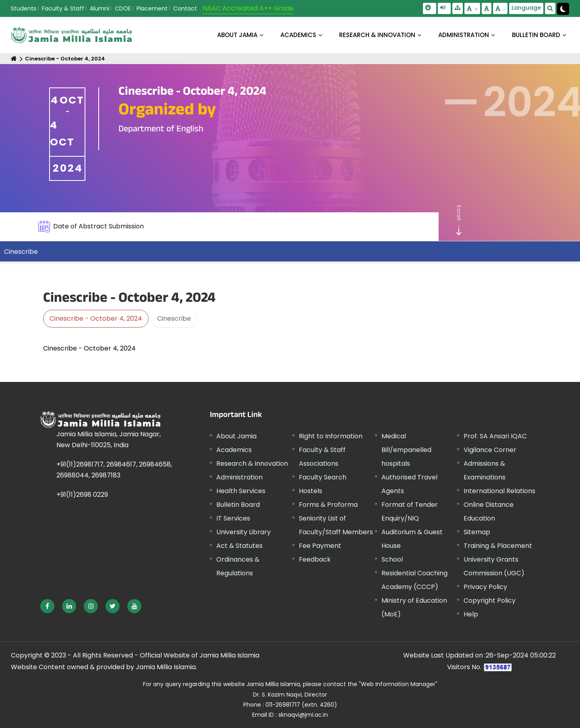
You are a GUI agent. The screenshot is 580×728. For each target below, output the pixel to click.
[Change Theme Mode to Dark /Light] (563, 9)
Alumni (99, 8)
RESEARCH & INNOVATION (377, 35)
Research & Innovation (252, 464)
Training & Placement (498, 546)
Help (471, 614)
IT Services (233, 518)
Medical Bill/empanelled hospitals (406, 450)
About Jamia (237, 35)
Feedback (315, 559)
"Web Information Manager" (398, 684)
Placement (152, 8)
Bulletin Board (238, 505)
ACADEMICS (298, 35)
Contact (185, 8)
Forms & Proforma (328, 505)
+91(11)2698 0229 (82, 495)
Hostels (311, 491)
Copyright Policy (490, 600)
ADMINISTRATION (464, 35)
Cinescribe (21, 252)
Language (526, 8)
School (392, 559)
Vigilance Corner (490, 450)
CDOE (123, 8)
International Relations (499, 491)
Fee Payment (320, 546)
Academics (234, 450)
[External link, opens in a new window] (47, 606)
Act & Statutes (239, 546)
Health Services (241, 491)
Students (24, 8)
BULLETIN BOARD (536, 35)
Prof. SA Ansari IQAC (495, 436)
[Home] (14, 59)
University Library (243, 532)
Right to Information (331, 436)
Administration (239, 477)
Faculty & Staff (63, 8)
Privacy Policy (485, 587)
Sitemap (477, 532)
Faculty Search (323, 477)
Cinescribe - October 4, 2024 (65, 59)
